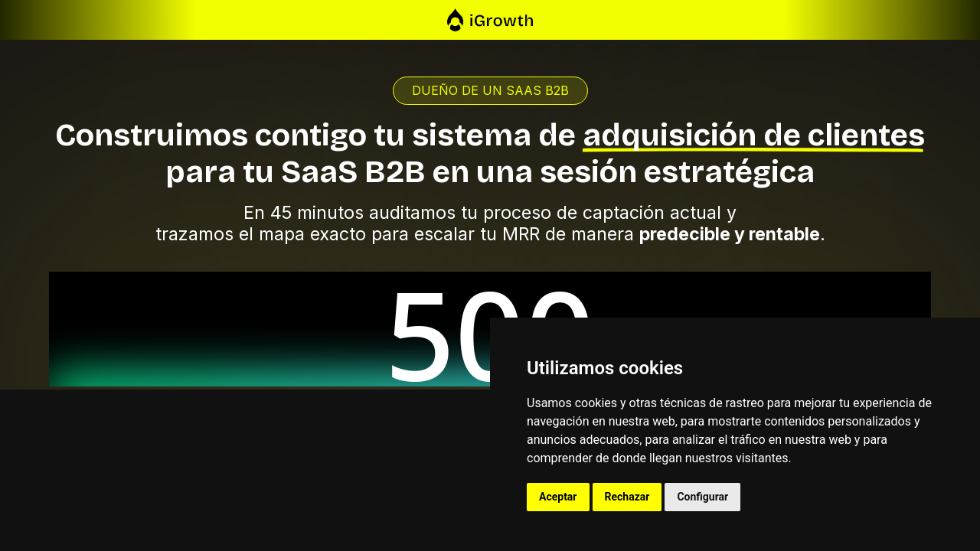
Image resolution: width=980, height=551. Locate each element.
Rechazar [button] (627, 497)
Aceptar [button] (558, 497)
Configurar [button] (702, 497)
